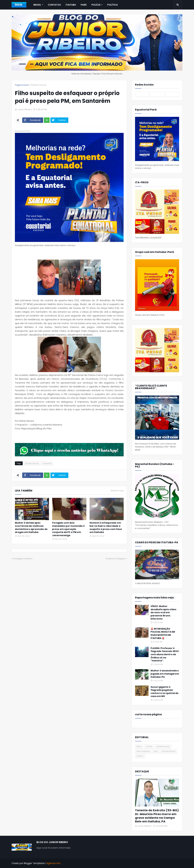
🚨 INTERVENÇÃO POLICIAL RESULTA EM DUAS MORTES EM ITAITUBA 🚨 (163, 634)
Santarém (47, 463)
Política (140, 756)
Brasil (139, 746)
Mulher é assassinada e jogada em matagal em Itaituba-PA (165, 674)
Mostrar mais (117, 491)
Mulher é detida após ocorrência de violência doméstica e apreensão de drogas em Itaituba (31, 528)
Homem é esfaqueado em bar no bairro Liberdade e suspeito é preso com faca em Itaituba (106, 528)
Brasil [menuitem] (37, 5)
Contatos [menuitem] (54, 5)
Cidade (149, 746)
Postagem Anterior (23, 559)
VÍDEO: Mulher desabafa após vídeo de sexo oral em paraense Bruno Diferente (163, 612)
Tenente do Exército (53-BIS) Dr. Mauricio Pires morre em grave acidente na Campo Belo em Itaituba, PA (157, 816)
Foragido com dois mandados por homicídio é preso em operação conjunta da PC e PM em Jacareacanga (68, 529)
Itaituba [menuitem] (71, 5)
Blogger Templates (34, 863)
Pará (156, 751)
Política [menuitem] (113, 5)
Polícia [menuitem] (96, 5)
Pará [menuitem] (84, 5)
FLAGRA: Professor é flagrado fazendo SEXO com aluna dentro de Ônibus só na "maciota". (165, 654)
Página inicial (22, 85)
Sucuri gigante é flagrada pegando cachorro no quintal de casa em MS (165, 692)
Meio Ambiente (143, 751)
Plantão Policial (38, 85)
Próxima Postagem (116, 559)
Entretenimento (163, 746)
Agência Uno (54, 863)
